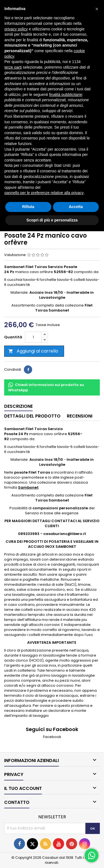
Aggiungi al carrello (33, 351)
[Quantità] (33, 337)
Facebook (52, 737)
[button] (97, 9)
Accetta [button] (76, 207)
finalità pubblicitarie (66, 95)
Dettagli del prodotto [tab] (32, 416)
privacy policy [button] (16, 29)
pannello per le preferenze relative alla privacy (44, 193)
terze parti (13, 67)
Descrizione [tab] (18, 406)
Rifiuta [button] (28, 207)
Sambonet (28, 487)
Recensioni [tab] (80, 416)
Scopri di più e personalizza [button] (52, 220)
